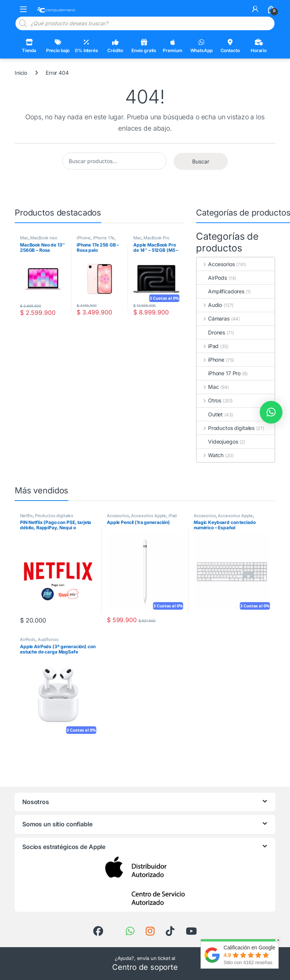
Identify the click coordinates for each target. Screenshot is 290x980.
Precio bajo (58, 46)
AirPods (212, 278)
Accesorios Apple (149, 516)
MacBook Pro (156, 238)
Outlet (210, 414)
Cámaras (213, 318)
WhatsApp (201, 46)
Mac (24, 238)
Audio (209, 305)
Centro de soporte (145, 967)
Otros (209, 400)
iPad (208, 346)
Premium (172, 46)
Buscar (201, 161)
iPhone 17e (104, 238)
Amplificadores (221, 291)
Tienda (29, 46)
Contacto (230, 46)
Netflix (26, 516)
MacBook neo (44, 238)
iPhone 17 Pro (219, 373)
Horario (259, 46)
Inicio (21, 73)
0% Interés (86, 46)
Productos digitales (226, 428)
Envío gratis (144, 46)
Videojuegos (217, 441)
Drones (211, 332)
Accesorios (216, 264)
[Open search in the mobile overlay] (145, 23)
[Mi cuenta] (255, 9)
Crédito (115, 46)
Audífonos (48, 639)
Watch (210, 455)
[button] (271, 412)
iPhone (84, 238)
